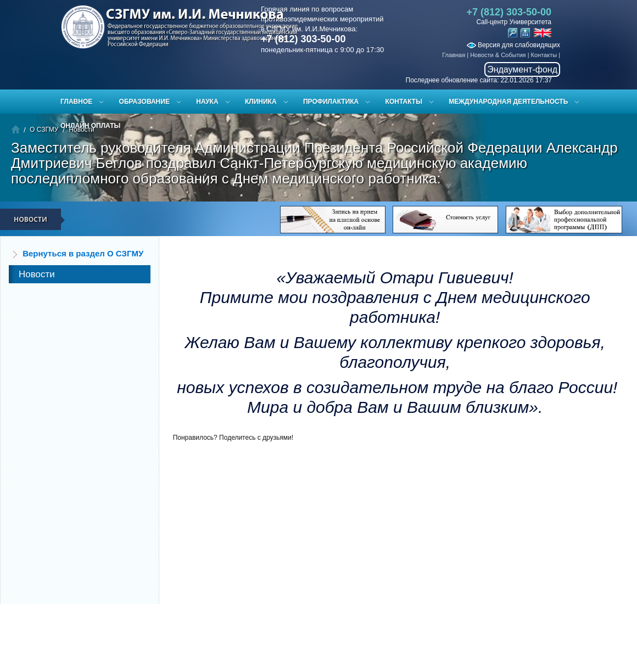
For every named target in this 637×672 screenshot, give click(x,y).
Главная (454, 55)
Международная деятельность (508, 102)
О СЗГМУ (44, 130)
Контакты (544, 55)
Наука (207, 102)
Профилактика (331, 102)
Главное (76, 102)
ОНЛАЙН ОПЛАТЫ (90, 126)
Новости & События (498, 55)
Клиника (261, 102)
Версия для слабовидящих (513, 45)
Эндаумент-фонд (522, 69)
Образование (144, 102)
